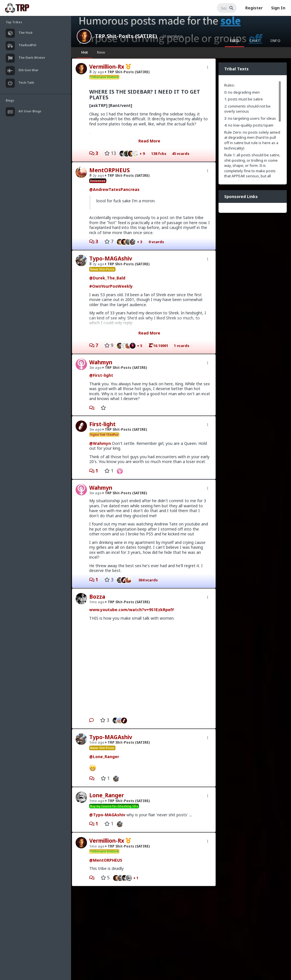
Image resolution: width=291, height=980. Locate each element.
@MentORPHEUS (106, 860)
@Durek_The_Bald (107, 278)
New (101, 52)
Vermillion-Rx (107, 67)
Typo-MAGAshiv (111, 258)
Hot (85, 52)
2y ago (97, 72)
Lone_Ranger (107, 795)
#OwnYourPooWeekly (111, 286)
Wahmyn (101, 362)
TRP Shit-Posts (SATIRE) (126, 36)
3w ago (95, 368)
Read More (149, 141)
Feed (234, 41)
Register (254, 8)
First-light (102, 424)
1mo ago (97, 602)
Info (275, 41)
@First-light (101, 375)
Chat (255, 41)
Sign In (278, 8)
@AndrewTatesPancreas (114, 189)
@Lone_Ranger (104, 757)
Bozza (97, 597)
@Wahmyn (100, 443)
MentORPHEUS (110, 170)
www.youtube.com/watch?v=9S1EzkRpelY (132, 610)
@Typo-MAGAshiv (107, 815)
